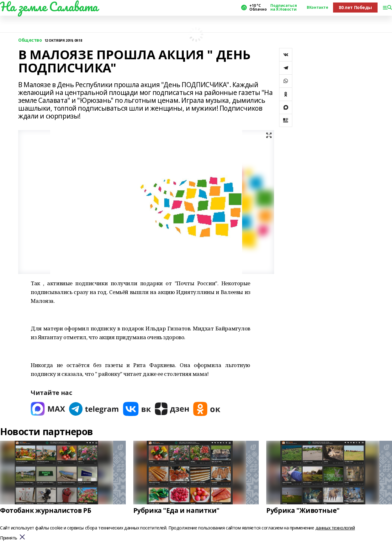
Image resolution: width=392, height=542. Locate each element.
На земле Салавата (49, 7)
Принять (9, 538)
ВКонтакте (317, 8)
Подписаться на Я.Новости (283, 8)
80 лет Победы (355, 7)
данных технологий (335, 528)
